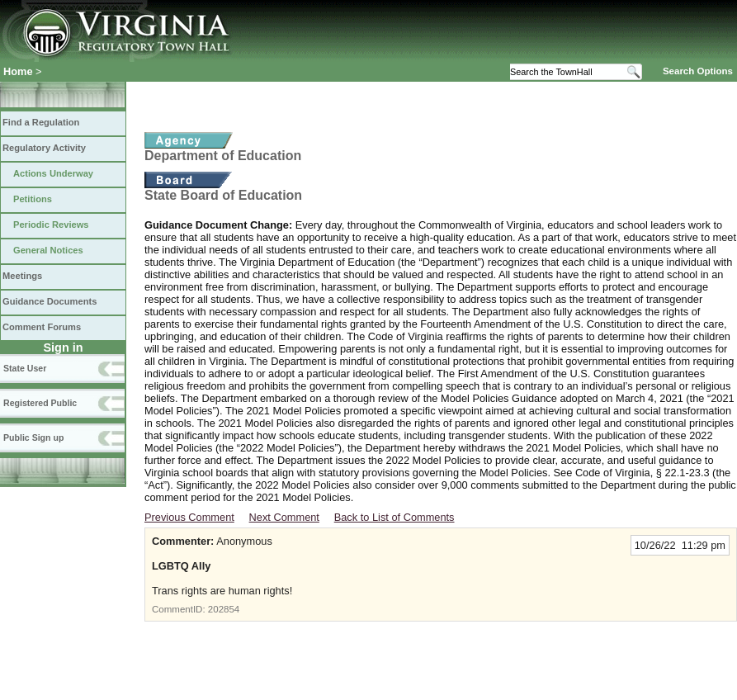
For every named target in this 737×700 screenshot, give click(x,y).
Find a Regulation (41, 122)
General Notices (48, 250)
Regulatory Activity (44, 148)
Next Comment (284, 517)
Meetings (22, 276)
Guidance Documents (50, 301)
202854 (224, 609)
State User (25, 368)
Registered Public (40, 403)
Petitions (33, 199)
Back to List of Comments (394, 517)
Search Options (698, 71)
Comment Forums (42, 327)
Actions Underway (53, 173)
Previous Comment (189, 517)
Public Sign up (33, 437)
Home (18, 71)
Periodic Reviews (51, 225)
